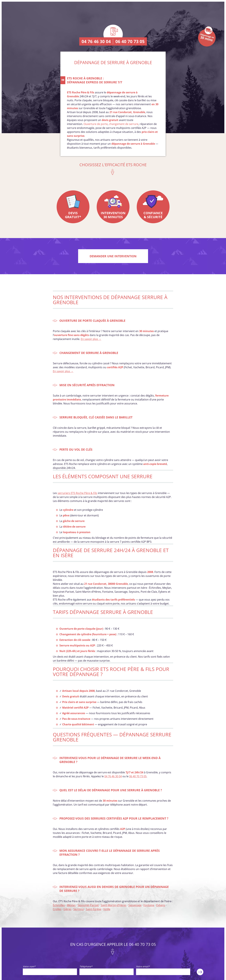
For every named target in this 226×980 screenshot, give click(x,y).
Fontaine (149, 905)
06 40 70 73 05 (130, 41)
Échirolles (59, 905)
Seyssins (79, 909)
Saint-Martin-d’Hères (114, 905)
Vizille (107, 909)
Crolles (57, 909)
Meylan (71, 905)
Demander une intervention (113, 256)
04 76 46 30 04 (96, 41)
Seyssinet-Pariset (88, 905)
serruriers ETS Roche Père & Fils (77, 493)
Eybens (161, 905)
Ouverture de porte (96, 124)
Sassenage (135, 905)
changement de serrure (124, 124)
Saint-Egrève (94, 909)
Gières (67, 909)
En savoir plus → (91, 339)
